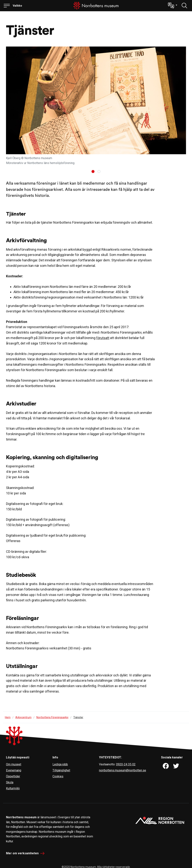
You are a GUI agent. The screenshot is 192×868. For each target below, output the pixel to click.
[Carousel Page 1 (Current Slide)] (93, 171)
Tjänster (78, 717)
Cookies (58, 776)
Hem (8, 717)
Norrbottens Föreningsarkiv (52, 717)
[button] (172, 6)
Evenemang (14, 770)
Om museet (14, 764)
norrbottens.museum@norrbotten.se (123, 770)
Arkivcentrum (23, 717)
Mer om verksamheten (22, 853)
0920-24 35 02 (126, 764)
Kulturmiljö (13, 788)
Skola (10, 782)
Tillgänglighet (61, 770)
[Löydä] (184, 6)
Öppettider (13, 776)
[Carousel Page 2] (99, 171)
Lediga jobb (60, 764)
